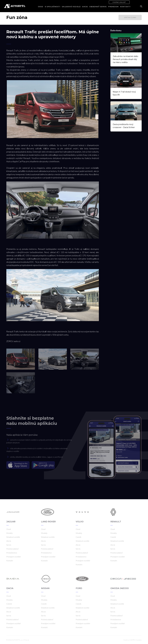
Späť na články (130, 18)
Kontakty (125, 7)
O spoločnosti (53, 7)
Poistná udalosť (119, 2)
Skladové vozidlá (71, 7)
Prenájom (113, 7)
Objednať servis (98, 7)
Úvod (41, 7)
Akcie (85, 7)
